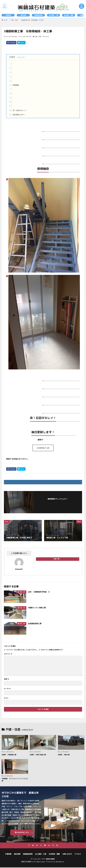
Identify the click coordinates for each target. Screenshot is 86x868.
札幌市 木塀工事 (64, 755)
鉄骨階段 (14, 85)
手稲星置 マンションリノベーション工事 (14, 780)
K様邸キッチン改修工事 (38, 608)
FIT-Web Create (39, 862)
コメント (8, 654)
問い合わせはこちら (22, 833)
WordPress (61, 862)
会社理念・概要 (69, 15)
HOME (6, 20)
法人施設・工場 (54, 15)
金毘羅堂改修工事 (35, 623)
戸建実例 (8, 15)
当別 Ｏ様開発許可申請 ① (40, 592)
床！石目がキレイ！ (18, 110)
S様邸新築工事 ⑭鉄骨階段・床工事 (32, 20)
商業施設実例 (38, 15)
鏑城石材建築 (50, 859)
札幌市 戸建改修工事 (10, 755)
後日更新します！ (17, 115)
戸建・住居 (14, 20)
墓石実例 (23, 15)
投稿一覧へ (57, 559)
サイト (6, 698)
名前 (6, 679)
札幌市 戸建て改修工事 (38, 755)
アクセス (78, 854)
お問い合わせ (67, 854)
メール (7, 689)
